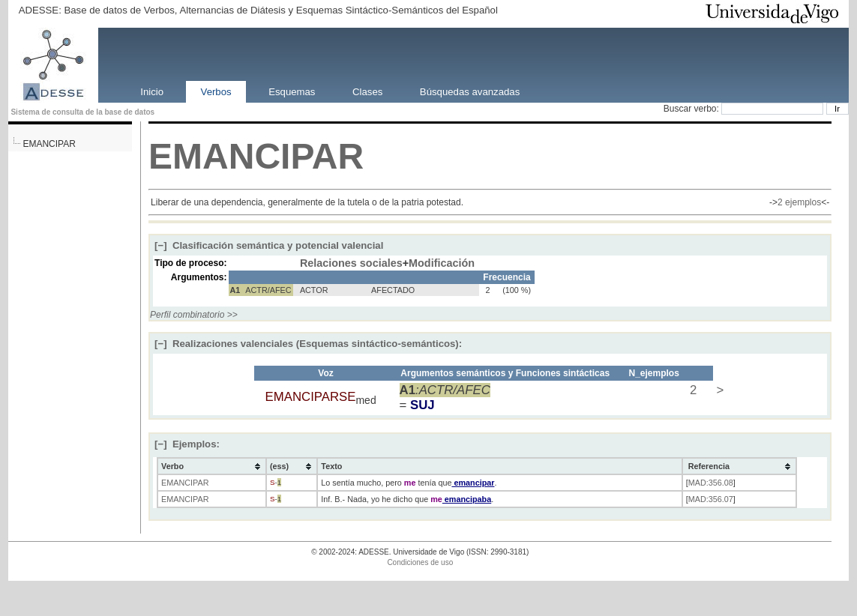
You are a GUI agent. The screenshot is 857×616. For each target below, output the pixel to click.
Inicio (152, 91)
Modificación (442, 263)
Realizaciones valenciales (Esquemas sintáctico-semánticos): (308, 344)
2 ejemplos (799, 202)
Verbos (216, 91)
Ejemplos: (187, 444)
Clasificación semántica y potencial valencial (269, 245)
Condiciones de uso (420, 562)
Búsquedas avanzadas (470, 91)
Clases (367, 91)
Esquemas (292, 91)
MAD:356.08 (711, 483)
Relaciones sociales (351, 263)
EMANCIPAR (49, 144)
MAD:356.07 (711, 499)
